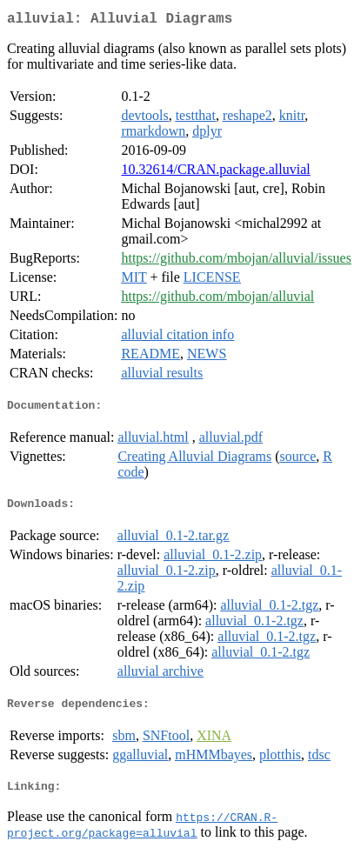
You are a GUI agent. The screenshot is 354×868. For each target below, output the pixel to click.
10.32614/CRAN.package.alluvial (215, 173)
